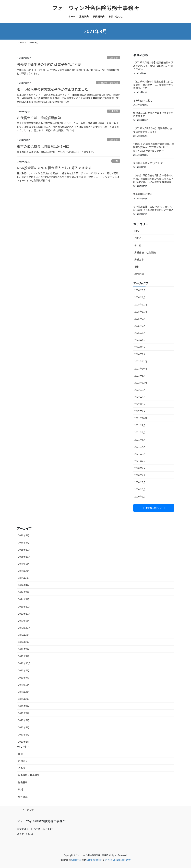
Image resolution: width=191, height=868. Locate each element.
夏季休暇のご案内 (143, 194)
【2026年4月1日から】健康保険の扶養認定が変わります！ (153, 130)
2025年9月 (140, 319)
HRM (137, 231)
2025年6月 (140, 333)
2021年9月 (140, 425)
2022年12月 (141, 383)
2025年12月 (141, 304)
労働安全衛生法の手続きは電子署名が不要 (49, 64)
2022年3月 (140, 404)
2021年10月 (141, 418)
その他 (138, 245)
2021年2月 (140, 461)
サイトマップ (27, 810)
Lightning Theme (94, 860)
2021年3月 (140, 454)
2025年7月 (140, 326)
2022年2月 (140, 411)
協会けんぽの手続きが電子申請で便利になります (153, 114)
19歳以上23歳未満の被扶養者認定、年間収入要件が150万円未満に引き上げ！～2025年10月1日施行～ (154, 147)
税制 (116, 161)
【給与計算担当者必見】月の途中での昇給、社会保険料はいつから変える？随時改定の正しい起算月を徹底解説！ (153, 179)
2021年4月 (140, 447)
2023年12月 (141, 361)
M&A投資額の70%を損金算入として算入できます (54, 168)
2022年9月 (140, 390)
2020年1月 (140, 496)
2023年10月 (141, 368)
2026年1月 (140, 297)
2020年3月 (140, 482)
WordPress (76, 860)
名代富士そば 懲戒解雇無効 (39, 118)
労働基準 (114, 111)
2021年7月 (140, 432)
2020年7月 (140, 468)
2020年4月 (140, 475)
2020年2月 (140, 489)
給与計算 (139, 274)
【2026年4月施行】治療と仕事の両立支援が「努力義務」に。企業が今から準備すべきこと (153, 85)
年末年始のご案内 (143, 100)
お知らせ (114, 58)
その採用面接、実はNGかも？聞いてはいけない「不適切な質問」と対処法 (153, 208)
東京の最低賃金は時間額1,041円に (43, 146)
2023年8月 (140, 376)
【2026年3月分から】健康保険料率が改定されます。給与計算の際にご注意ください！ (153, 66)
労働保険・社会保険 (108, 83)
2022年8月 (140, 397)
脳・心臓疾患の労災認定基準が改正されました (52, 89)
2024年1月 (140, 354)
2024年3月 (140, 347)
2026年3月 (140, 290)
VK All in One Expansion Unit (118, 860)
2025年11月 (141, 312)
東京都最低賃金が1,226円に (148, 163)
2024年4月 (140, 340)
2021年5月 (140, 440)
